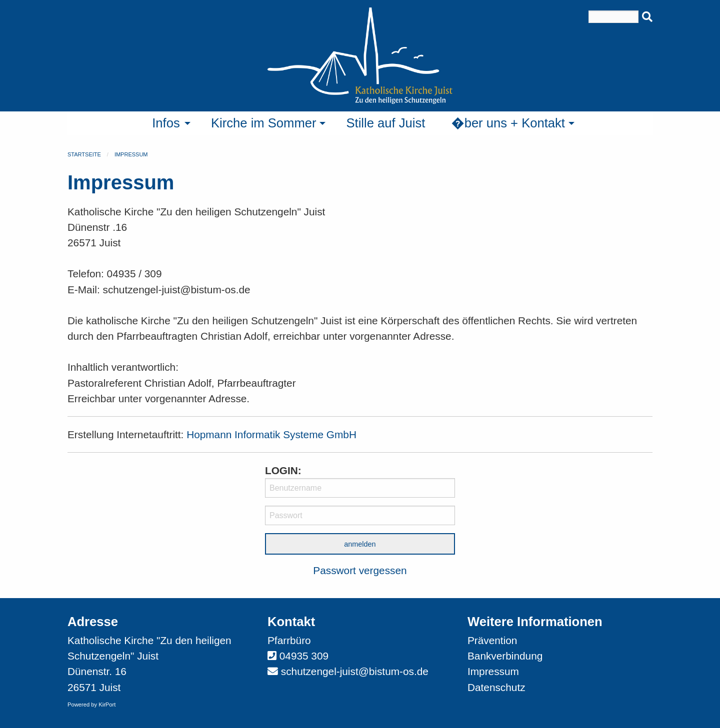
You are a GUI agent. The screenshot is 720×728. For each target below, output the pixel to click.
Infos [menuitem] (166, 123)
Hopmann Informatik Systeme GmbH (271, 434)
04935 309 (304, 656)
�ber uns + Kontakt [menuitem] (508, 123)
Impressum (131, 154)
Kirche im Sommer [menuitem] (263, 123)
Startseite (84, 154)
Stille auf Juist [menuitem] (385, 123)
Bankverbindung (505, 656)
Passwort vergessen (360, 570)
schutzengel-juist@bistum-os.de (355, 671)
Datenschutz (496, 687)
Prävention (492, 640)
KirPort (107, 705)
